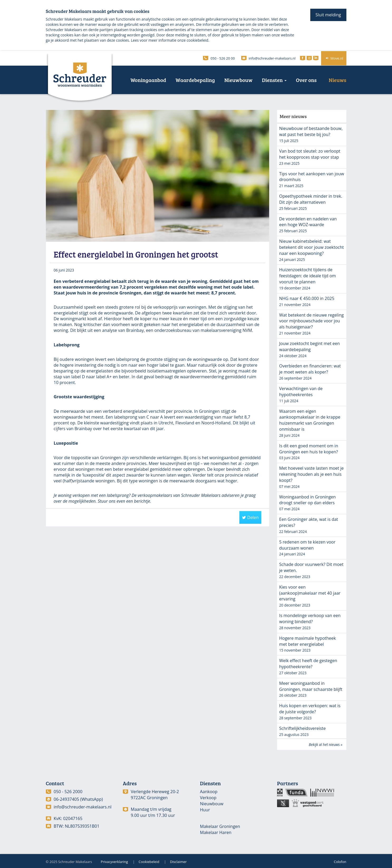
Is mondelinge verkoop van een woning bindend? (310, 619)
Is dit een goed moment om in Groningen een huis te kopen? (309, 449)
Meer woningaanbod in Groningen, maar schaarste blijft (311, 686)
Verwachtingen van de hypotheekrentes (301, 392)
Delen (250, 517)
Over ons (306, 80)
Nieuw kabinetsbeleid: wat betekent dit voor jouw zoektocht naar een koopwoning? (311, 247)
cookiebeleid (197, 40)
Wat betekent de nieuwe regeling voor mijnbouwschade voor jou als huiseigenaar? (311, 321)
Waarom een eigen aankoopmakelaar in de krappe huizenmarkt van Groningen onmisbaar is (310, 420)
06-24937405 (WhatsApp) (78, 799)
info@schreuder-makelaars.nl (83, 807)
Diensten (274, 80)
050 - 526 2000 (68, 792)
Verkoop (208, 798)
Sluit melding (328, 15)
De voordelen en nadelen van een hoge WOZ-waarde (308, 222)
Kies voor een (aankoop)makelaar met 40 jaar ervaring (310, 593)
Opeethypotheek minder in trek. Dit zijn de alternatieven (311, 199)
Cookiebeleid (149, 862)
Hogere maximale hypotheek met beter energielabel (308, 641)
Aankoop (209, 792)
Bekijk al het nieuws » (325, 745)
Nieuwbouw (238, 80)
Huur (205, 810)
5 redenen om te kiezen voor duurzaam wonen (307, 545)
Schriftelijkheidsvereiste (303, 728)
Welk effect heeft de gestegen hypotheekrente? (308, 664)
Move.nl (334, 58)
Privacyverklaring (114, 862)
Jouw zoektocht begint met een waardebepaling (309, 346)
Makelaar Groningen (220, 826)
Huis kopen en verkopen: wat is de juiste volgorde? (310, 709)
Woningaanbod (148, 80)
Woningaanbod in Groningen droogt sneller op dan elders (308, 500)
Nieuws (337, 80)
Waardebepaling (195, 80)
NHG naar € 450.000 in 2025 (307, 298)
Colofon (340, 862)
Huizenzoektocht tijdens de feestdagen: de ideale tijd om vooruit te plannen (308, 276)
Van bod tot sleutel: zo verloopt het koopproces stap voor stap (310, 154)
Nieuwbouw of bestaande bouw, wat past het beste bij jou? (311, 131)
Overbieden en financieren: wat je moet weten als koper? (310, 369)
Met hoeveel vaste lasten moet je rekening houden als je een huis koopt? (311, 474)
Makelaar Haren (216, 832)
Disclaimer (178, 862)
